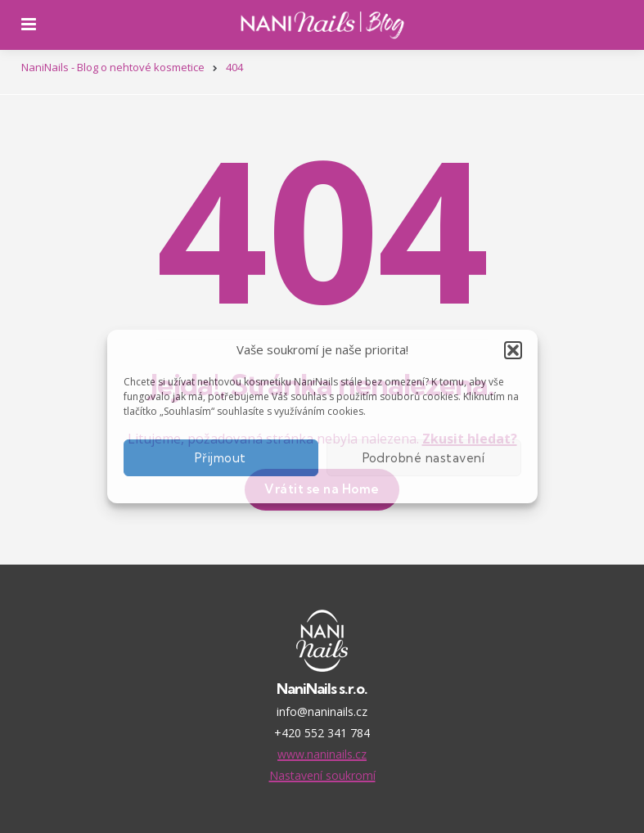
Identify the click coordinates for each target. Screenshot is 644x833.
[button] (513, 350)
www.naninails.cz (322, 754)
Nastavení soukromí (322, 775)
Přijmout (221, 458)
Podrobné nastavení (424, 458)
